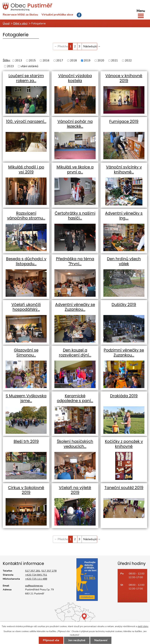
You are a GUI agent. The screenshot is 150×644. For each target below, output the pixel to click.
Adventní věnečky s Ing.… (124, 216)
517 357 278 (49, 571)
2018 (73, 60)
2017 (60, 60)
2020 (101, 60)
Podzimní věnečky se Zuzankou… (124, 353)
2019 (87, 60)
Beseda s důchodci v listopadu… (26, 261)
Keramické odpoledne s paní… (75, 398)
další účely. (143, 626)
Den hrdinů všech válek (124, 261)
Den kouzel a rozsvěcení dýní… (75, 353)
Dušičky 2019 (124, 305)
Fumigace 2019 (124, 121)
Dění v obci (20, 23)
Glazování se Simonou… (26, 353)
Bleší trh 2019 (26, 441)
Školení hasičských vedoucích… (75, 444)
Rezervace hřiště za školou (20, 15)
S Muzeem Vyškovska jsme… (26, 398)
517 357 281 (33, 571)
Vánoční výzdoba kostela (75, 78)
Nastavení (101, 640)
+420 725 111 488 (36, 579)
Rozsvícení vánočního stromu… (26, 216)
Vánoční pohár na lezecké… (75, 124)
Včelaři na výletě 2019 (75, 490)
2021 (115, 60)
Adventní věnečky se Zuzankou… (75, 307)
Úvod (6, 23)
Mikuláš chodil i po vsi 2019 (26, 170)
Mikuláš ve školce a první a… (75, 170)
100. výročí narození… (26, 121)
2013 (19, 60)
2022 (128, 60)
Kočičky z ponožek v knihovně (124, 444)
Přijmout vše (51, 640)
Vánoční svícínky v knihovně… (124, 170)
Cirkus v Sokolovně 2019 (26, 490)
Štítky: (7, 60)
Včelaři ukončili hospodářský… (26, 307)
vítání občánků (29, 66)
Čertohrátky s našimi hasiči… (75, 216)
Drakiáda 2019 (124, 396)
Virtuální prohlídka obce (57, 15)
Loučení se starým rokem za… (26, 78)
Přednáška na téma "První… (75, 261)
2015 (32, 60)
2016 (46, 60)
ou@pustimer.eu (34, 586)
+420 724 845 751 (36, 575)
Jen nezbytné (77, 640)
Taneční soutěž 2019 (124, 488)
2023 (10, 66)
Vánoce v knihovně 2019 (124, 78)
